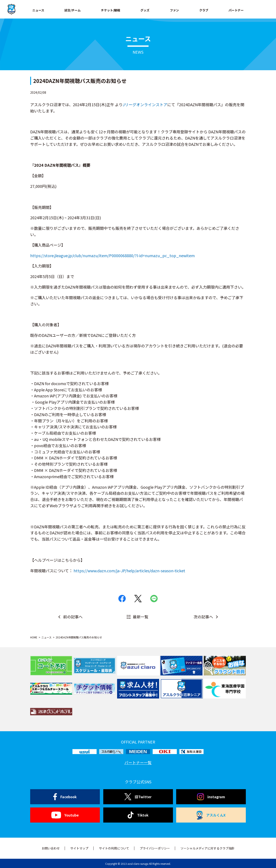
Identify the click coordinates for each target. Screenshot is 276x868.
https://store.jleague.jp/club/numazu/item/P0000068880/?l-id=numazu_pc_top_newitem (112, 255)
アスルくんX (211, 815)
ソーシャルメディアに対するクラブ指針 (208, 848)
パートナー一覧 (138, 762)
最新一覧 (141, 617)
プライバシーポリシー (155, 848)
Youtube (65, 815)
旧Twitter (138, 797)
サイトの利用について (114, 848)
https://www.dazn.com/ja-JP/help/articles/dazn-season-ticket (129, 571)
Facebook (65, 797)
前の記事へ (73, 617)
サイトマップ (79, 848)
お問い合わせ (51, 848)
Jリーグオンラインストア (145, 104)
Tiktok (138, 815)
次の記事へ (203, 617)
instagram (211, 797)
